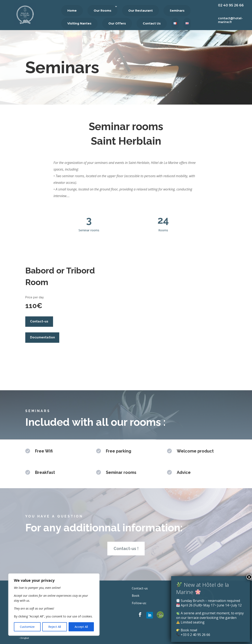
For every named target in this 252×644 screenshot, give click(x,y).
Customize (27, 627)
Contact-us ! (126, 549)
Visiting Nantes (79, 23)
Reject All (55, 627)
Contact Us (152, 23)
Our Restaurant (141, 11)
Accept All (81, 627)
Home (72, 11)
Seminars (177, 11)
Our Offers (117, 23)
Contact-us (39, 321)
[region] (54, 605)
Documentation (42, 337)
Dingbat (25, 638)
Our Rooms (102, 11)
